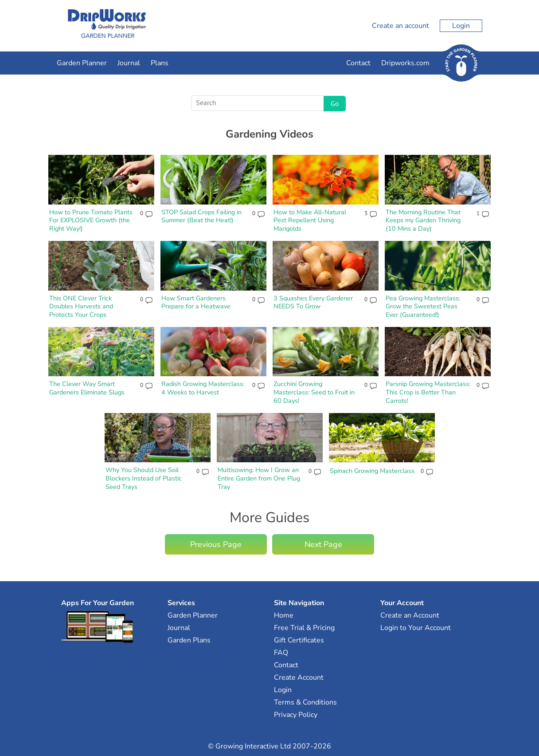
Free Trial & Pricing (304, 628)
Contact (358, 63)
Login (461, 26)
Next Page (323, 544)
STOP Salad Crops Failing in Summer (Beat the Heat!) (201, 216)
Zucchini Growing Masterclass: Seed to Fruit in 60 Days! (314, 392)
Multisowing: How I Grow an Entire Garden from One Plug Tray (259, 478)
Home (284, 615)
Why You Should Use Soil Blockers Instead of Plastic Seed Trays (144, 478)
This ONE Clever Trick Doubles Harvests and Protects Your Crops (81, 306)
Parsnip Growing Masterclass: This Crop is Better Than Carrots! (428, 392)
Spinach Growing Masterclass (372, 471)
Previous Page (216, 544)
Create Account (299, 677)
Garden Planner (82, 63)
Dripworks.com (405, 63)
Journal (129, 63)
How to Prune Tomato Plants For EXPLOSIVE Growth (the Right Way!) (91, 220)
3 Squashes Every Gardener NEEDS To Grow (313, 302)
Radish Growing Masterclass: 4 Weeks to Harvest (203, 388)
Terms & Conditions (305, 702)
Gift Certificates (299, 640)
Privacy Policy (296, 715)
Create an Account (410, 615)
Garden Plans (189, 640)
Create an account (400, 26)
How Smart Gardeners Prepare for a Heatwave (196, 302)
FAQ (281, 653)
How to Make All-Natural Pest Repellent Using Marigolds (310, 220)
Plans (160, 63)
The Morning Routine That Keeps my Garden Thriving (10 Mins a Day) (423, 220)
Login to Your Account (416, 628)
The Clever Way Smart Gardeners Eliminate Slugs (87, 388)
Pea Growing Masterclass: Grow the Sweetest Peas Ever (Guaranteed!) (423, 306)
